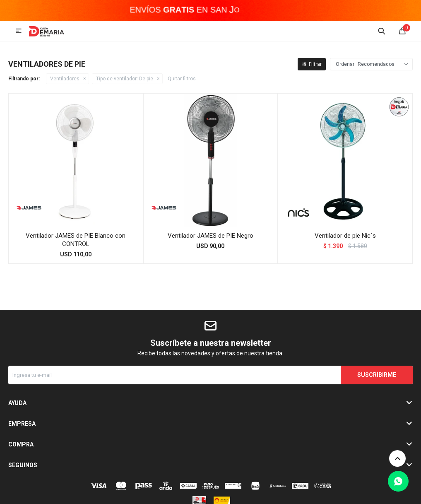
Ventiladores (65, 79)
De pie (125, 79)
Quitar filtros (182, 79)
